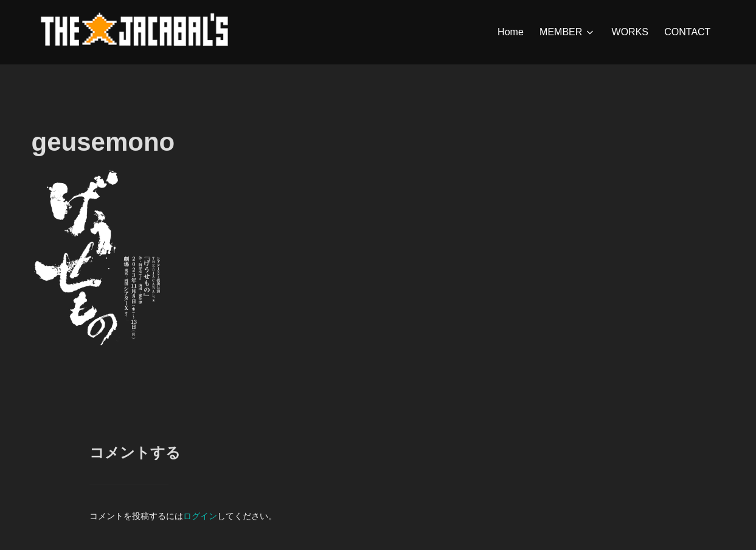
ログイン (200, 516)
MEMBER (567, 32)
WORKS (630, 32)
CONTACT (687, 32)
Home (511, 32)
